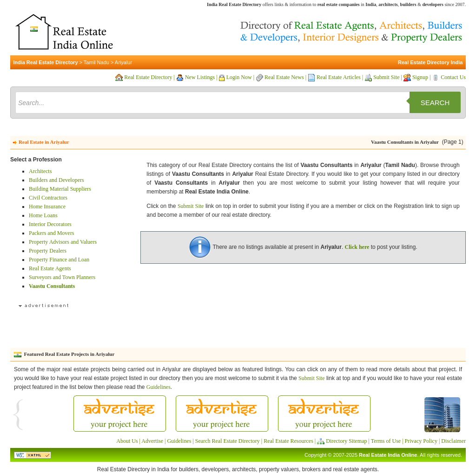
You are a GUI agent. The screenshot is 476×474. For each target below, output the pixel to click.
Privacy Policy (421, 441)
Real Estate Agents (50, 268)
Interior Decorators (50, 224)
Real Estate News (284, 77)
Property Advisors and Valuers (63, 242)
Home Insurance (47, 207)
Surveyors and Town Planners (62, 277)
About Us (127, 441)
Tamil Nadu (96, 62)
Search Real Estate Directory (228, 441)
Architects (40, 171)
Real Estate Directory (148, 77)
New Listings (200, 77)
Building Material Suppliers (60, 189)
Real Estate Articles (339, 77)
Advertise (152, 441)
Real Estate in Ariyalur (44, 142)
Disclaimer (453, 441)
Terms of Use (386, 441)
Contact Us (453, 77)
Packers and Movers (51, 233)
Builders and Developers (56, 180)
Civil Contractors (48, 198)
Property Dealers (48, 251)
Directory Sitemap (346, 441)
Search (435, 103)
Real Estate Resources (288, 441)
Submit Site (386, 77)
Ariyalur (123, 62)
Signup (420, 77)
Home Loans (43, 215)
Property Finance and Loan (59, 260)
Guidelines (159, 387)
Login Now (239, 77)
